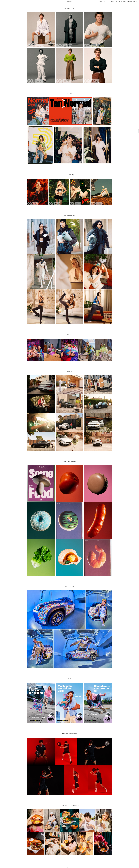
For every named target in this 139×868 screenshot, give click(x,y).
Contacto (134, 1)
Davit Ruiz (70, 1)
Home (100, 1)
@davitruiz (1, 434)
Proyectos (122, 1)
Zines (128, 1)
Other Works (113, 1)
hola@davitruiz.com (69, 867)
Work (106, 1)
